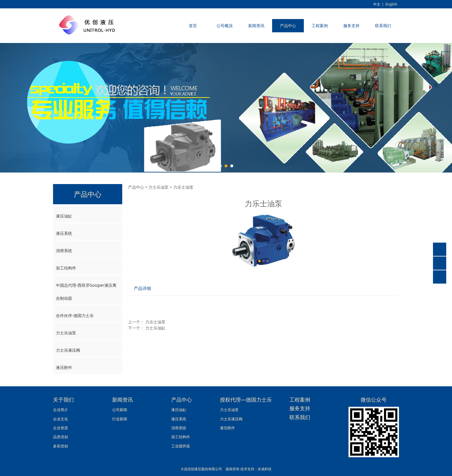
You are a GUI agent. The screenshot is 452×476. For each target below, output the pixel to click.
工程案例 (320, 26)
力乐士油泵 (155, 322)
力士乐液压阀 (68, 350)
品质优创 (61, 437)
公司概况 (225, 26)
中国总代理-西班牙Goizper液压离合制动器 (86, 292)
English (391, 4)
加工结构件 (66, 268)
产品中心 (288, 26)
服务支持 (351, 26)
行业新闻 (120, 419)
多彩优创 (61, 446)
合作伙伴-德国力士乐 (75, 315)
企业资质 (61, 428)
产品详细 (142, 288)
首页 (193, 26)
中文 (377, 4)
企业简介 (61, 410)
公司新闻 (120, 410)
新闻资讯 (256, 26)
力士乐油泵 (66, 333)
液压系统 (64, 233)
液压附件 (64, 367)
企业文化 (61, 419)
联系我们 (383, 26)
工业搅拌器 (181, 446)
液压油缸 (64, 216)
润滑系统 (64, 251)
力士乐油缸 (155, 328)
